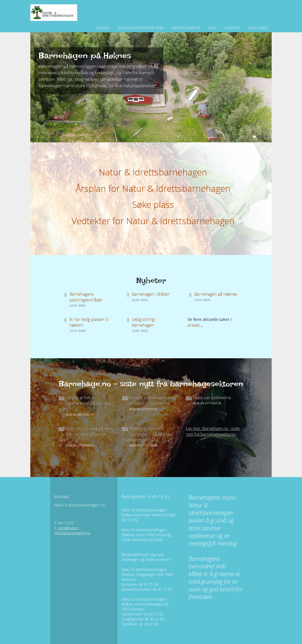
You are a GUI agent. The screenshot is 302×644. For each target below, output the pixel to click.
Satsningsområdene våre (140, 28)
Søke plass (153, 204)
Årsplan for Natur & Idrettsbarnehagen (153, 188)
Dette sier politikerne (212, 398)
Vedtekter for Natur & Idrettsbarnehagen (153, 221)
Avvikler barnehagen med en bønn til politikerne (152, 400)
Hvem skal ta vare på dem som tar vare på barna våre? (86, 434)
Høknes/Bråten (186, 28)
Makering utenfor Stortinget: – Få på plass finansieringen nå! (148, 434)
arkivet (194, 325)
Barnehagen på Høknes (216, 294)
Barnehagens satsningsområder (86, 297)
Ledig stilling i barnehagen (144, 322)
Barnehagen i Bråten (151, 294)
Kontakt (232, 28)
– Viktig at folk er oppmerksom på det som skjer (85, 403)
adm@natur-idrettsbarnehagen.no (72, 530)
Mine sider (258, 28)
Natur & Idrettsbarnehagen (153, 172)
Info (212, 28)
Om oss (102, 28)
